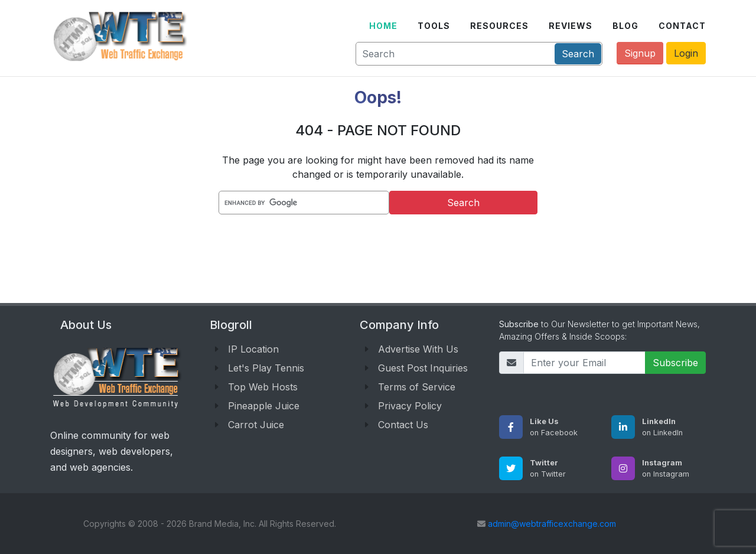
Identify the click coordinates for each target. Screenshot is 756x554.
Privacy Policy (410, 406)
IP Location (253, 349)
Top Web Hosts (263, 387)
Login (686, 53)
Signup (640, 53)
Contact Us (403, 425)
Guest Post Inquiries (423, 368)
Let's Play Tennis (266, 368)
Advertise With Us (418, 349)
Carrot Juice (256, 425)
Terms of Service (417, 387)
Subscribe (675, 363)
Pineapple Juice (264, 406)
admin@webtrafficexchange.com (552, 524)
